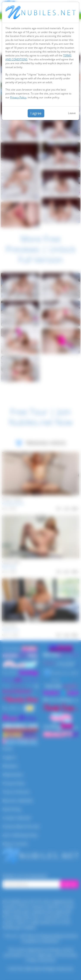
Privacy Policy (18, 97)
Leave (72, 113)
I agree (36, 113)
